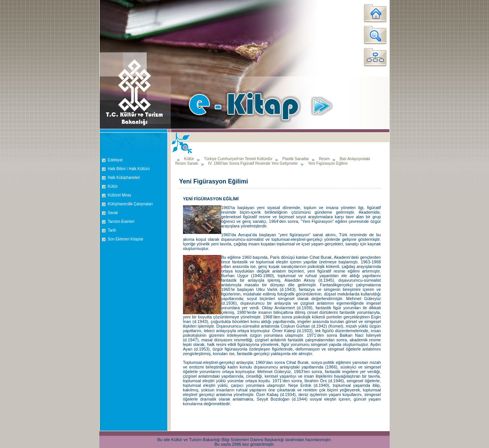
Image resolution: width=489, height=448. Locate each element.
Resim (324, 159)
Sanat (113, 213)
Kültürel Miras (119, 195)
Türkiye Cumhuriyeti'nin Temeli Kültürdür (238, 159)
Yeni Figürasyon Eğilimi (328, 163)
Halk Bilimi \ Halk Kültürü (129, 169)
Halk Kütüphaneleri (124, 178)
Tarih (112, 230)
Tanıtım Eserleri (121, 222)
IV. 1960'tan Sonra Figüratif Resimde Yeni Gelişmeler (253, 163)
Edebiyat (115, 160)
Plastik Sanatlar (296, 159)
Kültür (113, 186)
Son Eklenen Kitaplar (125, 239)
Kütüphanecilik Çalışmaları (130, 204)
